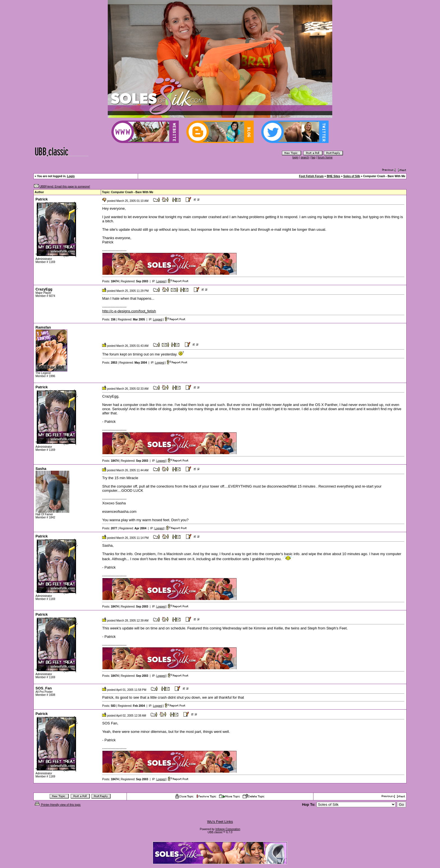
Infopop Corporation (228, 829)
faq (313, 157)
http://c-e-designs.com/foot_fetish (129, 311)
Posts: (110, 281)
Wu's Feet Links (220, 822)
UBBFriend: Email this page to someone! (65, 187)
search (305, 157)
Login (71, 176)
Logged (161, 281)
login (295, 157)
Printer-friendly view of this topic (57, 805)
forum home (325, 157)
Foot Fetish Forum (311, 176)
